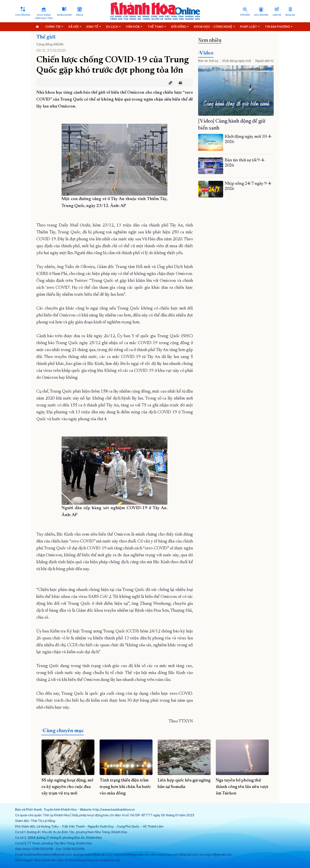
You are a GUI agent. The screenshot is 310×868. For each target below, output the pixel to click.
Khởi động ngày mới (237, 61)
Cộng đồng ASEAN (50, 44)
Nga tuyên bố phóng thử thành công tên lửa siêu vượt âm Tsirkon (242, 787)
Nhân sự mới (64, 15)
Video (207, 53)
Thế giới (46, 37)
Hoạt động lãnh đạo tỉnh (44, 17)
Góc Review (261, 15)
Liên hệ (277, 15)
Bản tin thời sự (208, 61)
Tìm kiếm (245, 15)
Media (80, 15)
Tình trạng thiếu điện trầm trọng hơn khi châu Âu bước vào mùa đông (125, 787)
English (290, 15)
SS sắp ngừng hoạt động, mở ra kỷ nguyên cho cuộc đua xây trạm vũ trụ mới (67, 787)
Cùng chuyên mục (63, 731)
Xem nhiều (210, 40)
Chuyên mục (23, 15)
